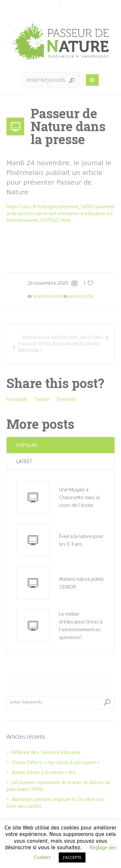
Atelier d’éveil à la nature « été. (44, 772)
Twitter (42, 399)
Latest (24, 461)
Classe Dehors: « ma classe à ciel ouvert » (55, 762)
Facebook (17, 399)
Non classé (81, 296)
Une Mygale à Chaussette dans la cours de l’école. (79, 497)
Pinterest (66, 399)
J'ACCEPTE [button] (72, 857)
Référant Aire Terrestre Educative (46, 752)
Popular (27, 445)
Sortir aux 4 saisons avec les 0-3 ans (62, 337)
